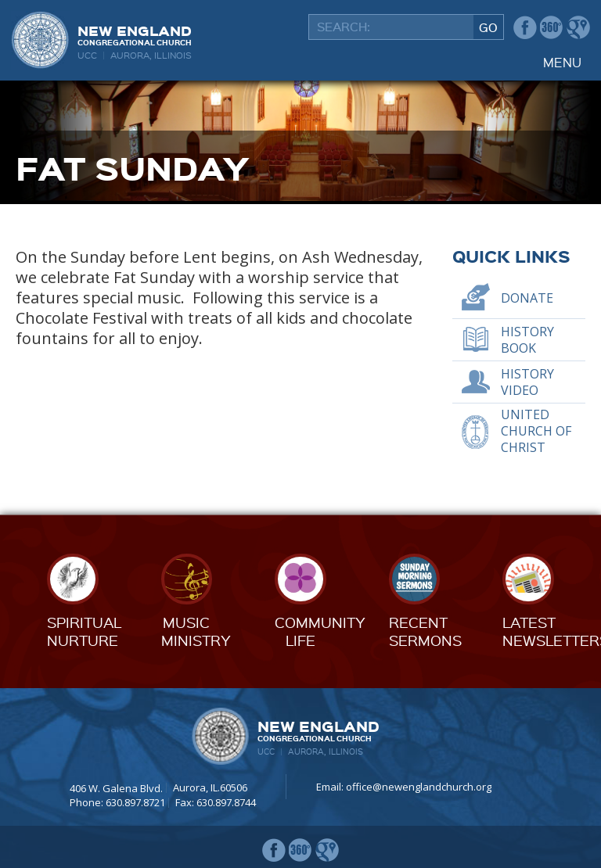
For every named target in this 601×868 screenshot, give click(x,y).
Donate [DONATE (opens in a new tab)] (527, 298)
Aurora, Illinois (151, 55)
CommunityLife (320, 631)
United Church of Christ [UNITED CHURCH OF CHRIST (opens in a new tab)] (536, 431)
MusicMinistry (196, 631)
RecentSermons (425, 631)
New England (135, 34)
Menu (562, 62)
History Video (527, 382)
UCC (87, 55)
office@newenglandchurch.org (419, 787)
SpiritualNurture (84, 631)
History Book (527, 340)
